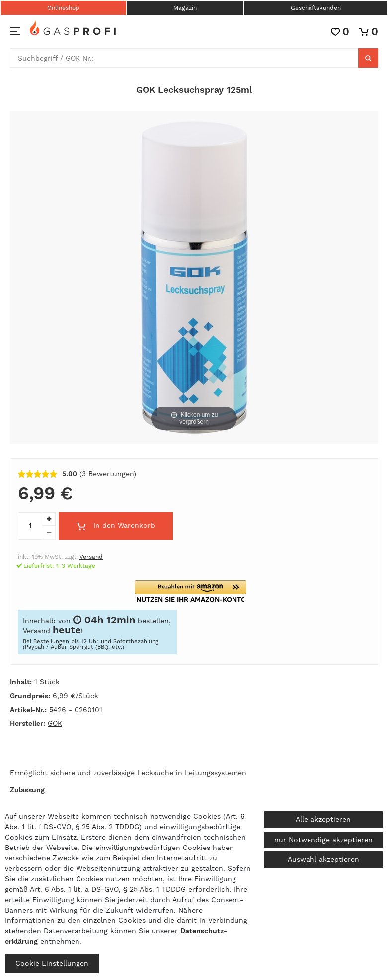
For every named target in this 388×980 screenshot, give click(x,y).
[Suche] (368, 58)
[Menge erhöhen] (49, 519)
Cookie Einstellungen (52, 963)
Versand (91, 557)
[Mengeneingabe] (30, 526)
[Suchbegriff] (184, 58)
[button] (191, 591)
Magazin (185, 8)
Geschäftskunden (316, 8)
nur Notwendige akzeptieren (323, 840)
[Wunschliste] (340, 32)
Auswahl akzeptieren (323, 859)
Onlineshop (63, 8)
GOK (55, 723)
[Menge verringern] (49, 533)
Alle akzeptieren (323, 819)
